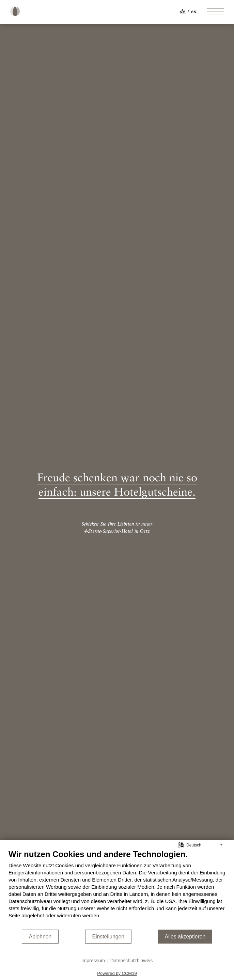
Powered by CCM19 (117, 973)
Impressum (93, 961)
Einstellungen (108, 937)
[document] (117, 889)
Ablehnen (40, 937)
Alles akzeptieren (185, 937)
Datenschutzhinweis (132, 961)
